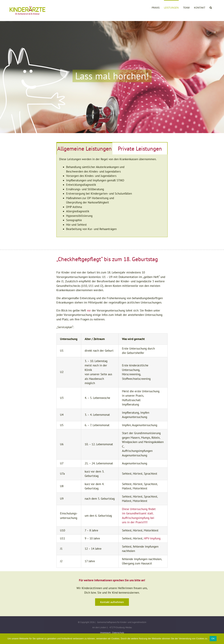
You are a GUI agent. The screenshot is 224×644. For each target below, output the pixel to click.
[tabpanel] (112, 196)
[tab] (84, 148)
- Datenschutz (118, 633)
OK (213, 639)
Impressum (105, 633)
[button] (211, 7)
